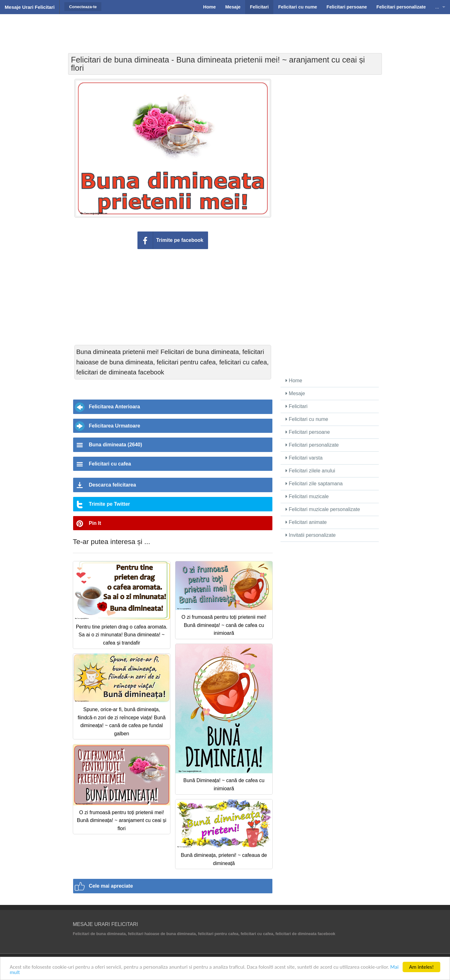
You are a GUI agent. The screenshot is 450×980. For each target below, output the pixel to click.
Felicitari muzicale (307, 496)
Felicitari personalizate (312, 445)
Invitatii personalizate (311, 535)
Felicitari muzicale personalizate (323, 509)
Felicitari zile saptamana (314, 484)
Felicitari (297, 406)
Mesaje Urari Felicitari (30, 7)
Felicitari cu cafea (110, 464)
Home (294, 381)
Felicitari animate (306, 522)
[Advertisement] (225, 30)
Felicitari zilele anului (310, 471)
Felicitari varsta (304, 458)
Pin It (95, 523)
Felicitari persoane (308, 432)
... (437, 7)
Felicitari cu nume (307, 419)
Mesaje (295, 393)
